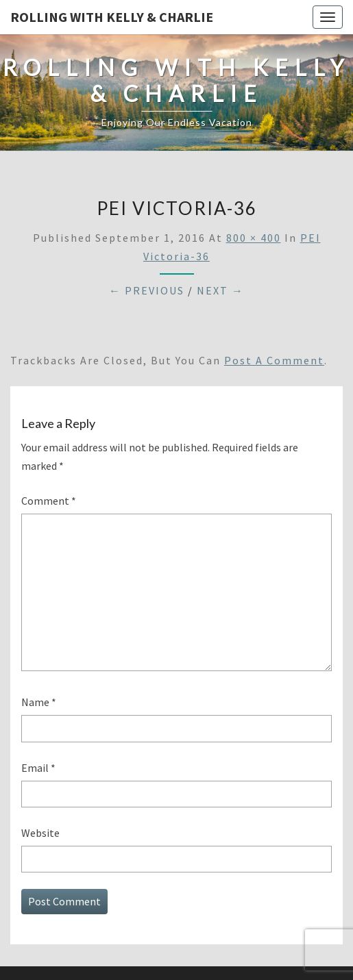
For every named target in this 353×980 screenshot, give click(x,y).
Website (40, 833)
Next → (220, 290)
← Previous (147, 290)
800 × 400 (254, 238)
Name (39, 702)
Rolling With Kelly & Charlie (112, 17)
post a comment (274, 360)
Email (38, 768)
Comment (49, 501)
